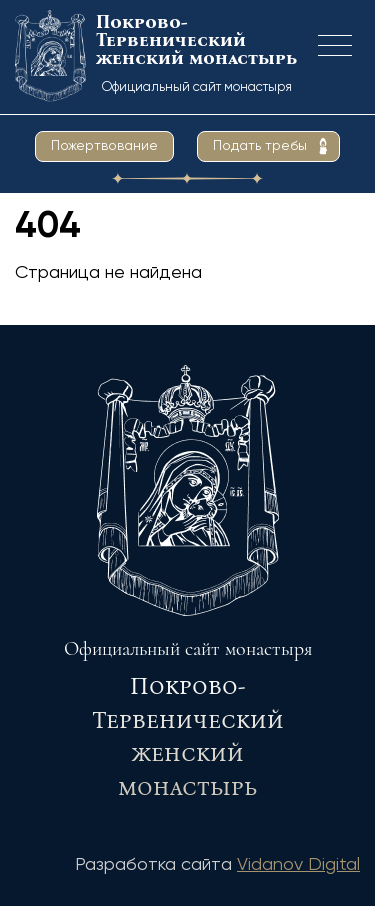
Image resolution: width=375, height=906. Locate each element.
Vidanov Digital (298, 865)
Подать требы (260, 146)
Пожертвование (104, 146)
